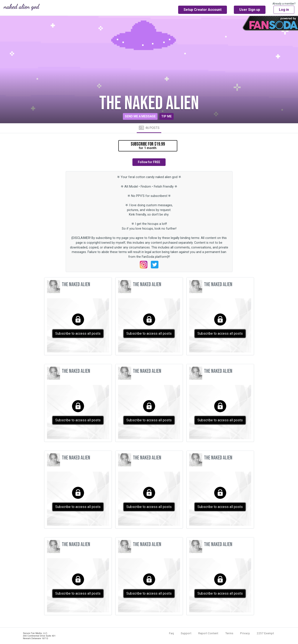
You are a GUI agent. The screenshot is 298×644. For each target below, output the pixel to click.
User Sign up (250, 10)
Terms (229, 633)
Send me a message (140, 116)
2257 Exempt (265, 633)
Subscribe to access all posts (78, 333)
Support (186, 633)
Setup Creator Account (203, 10)
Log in (284, 10)
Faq (171, 633)
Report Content (208, 633)
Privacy (245, 633)
